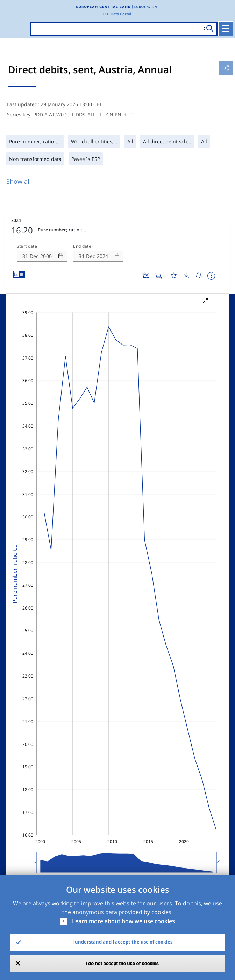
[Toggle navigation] (226, 29)
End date (82, 246)
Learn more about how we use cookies (123, 921)
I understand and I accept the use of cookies (122, 942)
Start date (27, 246)
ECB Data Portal (117, 14)
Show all (19, 181)
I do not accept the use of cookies (122, 963)
